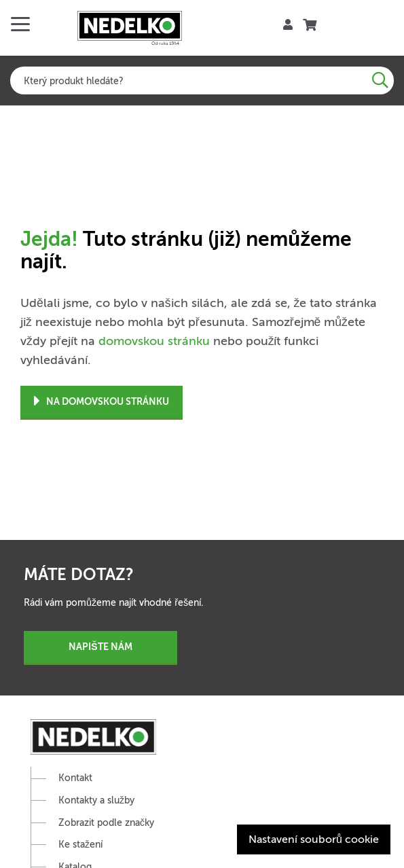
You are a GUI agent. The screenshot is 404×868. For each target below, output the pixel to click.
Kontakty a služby (96, 800)
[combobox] (202, 80)
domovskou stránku (154, 341)
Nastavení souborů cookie (314, 839)
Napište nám (100, 647)
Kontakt (75, 778)
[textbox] (202, 80)
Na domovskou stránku (102, 402)
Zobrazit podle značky (106, 823)
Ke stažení (80, 845)
